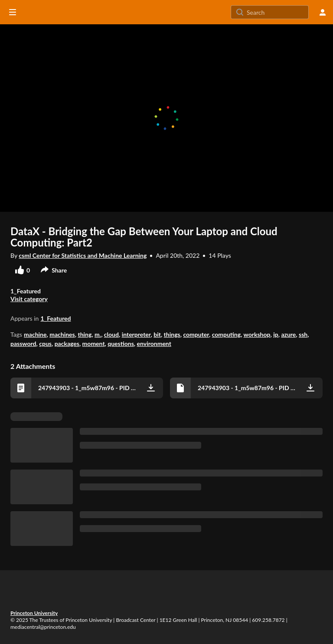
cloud (111, 334)
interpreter (136, 334)
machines (62, 334)
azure (288, 334)
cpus (45, 343)
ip (276, 334)
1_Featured (55, 318)
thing (85, 334)
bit (157, 334)
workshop (257, 334)
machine (35, 334)
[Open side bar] (13, 12)
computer (196, 334)
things (172, 334)
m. (98, 334)
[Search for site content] (277, 12)
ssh (303, 334)
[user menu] (323, 12)
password (23, 343)
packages (67, 343)
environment (154, 343)
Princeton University (34, 613)
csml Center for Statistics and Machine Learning (83, 255)
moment (94, 343)
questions (121, 343)
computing (227, 334)
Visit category (29, 299)
